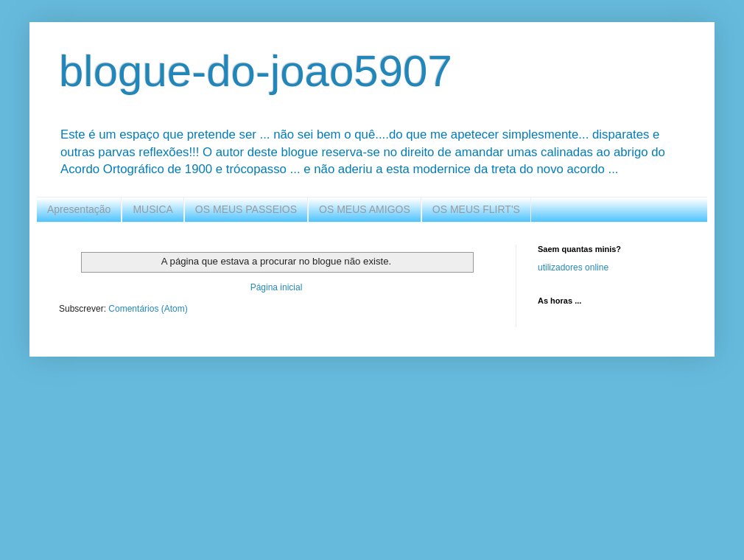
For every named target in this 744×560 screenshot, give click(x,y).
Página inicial (277, 287)
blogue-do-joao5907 (256, 71)
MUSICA (152, 209)
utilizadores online (573, 267)
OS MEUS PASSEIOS (246, 209)
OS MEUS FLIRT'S (476, 209)
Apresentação (79, 209)
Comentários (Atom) (148, 309)
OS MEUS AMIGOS (365, 209)
